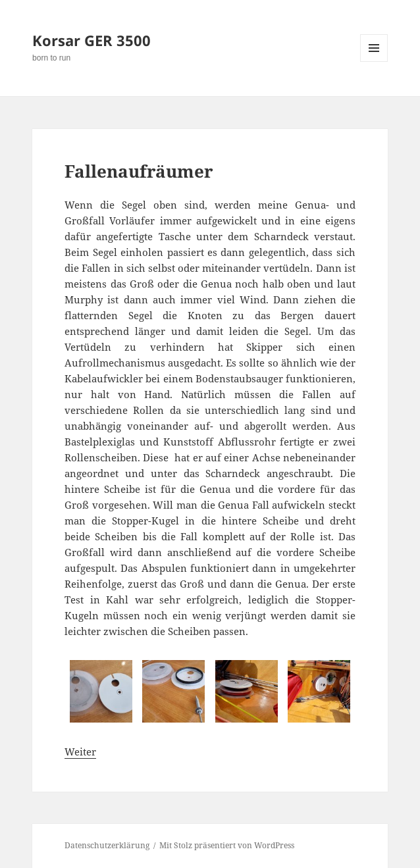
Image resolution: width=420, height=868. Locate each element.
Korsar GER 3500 (92, 40)
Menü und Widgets (374, 62)
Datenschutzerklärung (107, 845)
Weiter (80, 752)
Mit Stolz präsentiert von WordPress (227, 845)
